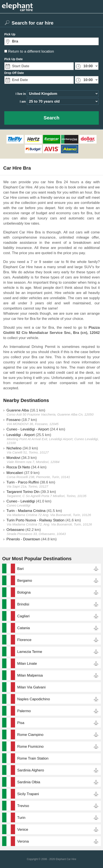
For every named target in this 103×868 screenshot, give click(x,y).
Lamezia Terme (30, 652)
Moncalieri (15, 473)
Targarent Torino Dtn (23, 492)
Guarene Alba (18, 410)
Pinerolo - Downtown (23, 539)
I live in (21, 94)
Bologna (24, 592)
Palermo (24, 711)
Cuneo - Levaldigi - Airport (28, 429)
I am (23, 102)
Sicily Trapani (28, 794)
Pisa (21, 723)
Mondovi (13, 458)
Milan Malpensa (30, 675)
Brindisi (23, 604)
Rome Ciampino (30, 735)
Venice (23, 830)
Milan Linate (27, 664)
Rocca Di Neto (18, 467)
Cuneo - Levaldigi (21, 501)
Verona (23, 841)
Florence (24, 640)
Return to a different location (31, 51)
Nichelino (14, 448)
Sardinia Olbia (29, 782)
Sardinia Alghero (31, 770)
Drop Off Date (14, 73)
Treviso (23, 806)
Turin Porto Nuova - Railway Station (35, 520)
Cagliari (23, 616)
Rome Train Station (33, 758)
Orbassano (15, 530)
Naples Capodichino (34, 699)
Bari (20, 569)
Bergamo (25, 581)
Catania (24, 628)
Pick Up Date (14, 59)
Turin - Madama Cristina (26, 511)
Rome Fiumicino (30, 747)
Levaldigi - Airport (21, 435)
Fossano (13, 420)
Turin (21, 818)
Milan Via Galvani (31, 687)
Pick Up (10, 34)
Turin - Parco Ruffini (23, 482)
